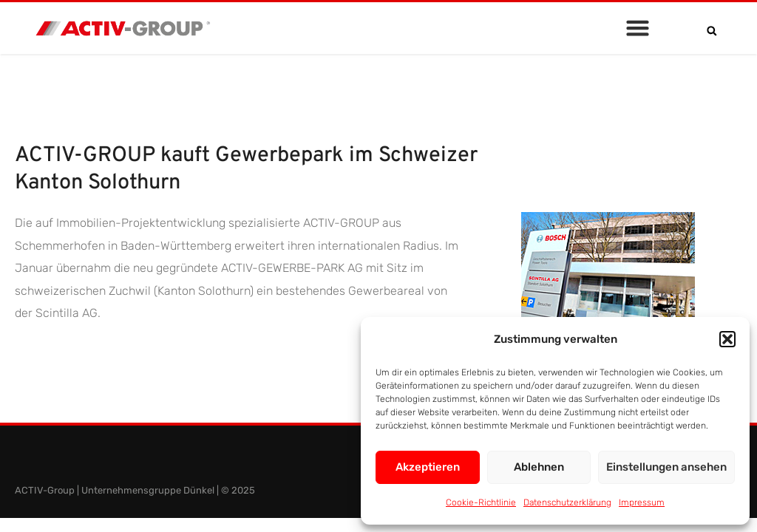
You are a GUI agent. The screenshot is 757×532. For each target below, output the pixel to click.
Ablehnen (539, 467)
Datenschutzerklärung (567, 502)
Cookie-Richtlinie (481, 502)
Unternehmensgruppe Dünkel (148, 490)
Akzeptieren (428, 467)
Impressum (642, 502)
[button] (727, 339)
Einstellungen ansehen (666, 467)
